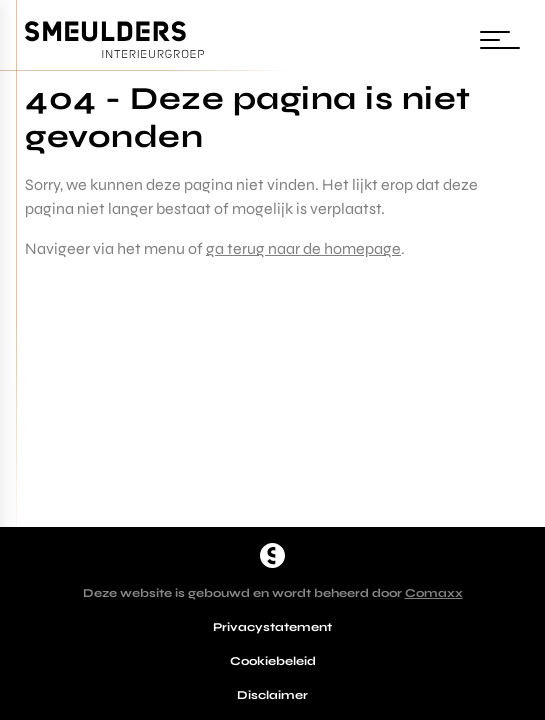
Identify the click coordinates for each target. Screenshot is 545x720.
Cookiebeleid (273, 661)
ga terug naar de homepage (303, 248)
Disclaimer (272, 695)
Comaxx (434, 593)
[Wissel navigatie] (500, 40)
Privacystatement (272, 627)
